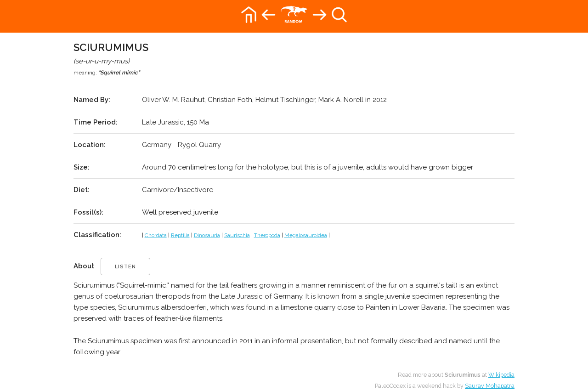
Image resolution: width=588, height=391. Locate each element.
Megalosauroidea (306, 235)
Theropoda (267, 235)
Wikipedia (501, 375)
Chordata (156, 235)
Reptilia (180, 235)
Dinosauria (207, 235)
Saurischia (237, 235)
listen (125, 267)
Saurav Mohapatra (490, 386)
